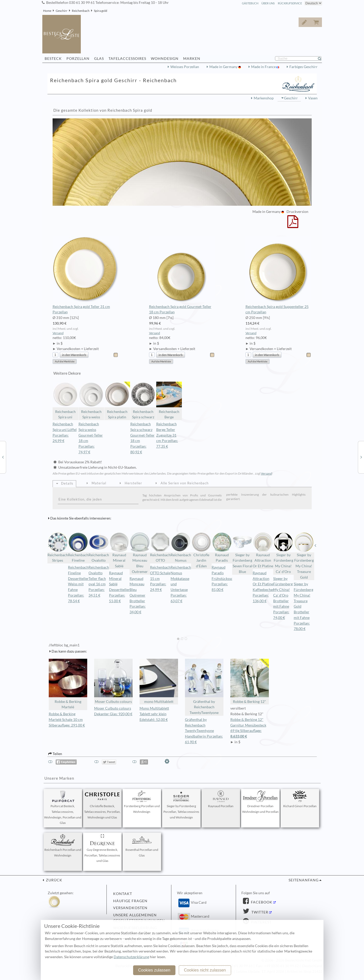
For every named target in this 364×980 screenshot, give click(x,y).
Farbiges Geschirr (303, 67)
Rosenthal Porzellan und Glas (142, 846)
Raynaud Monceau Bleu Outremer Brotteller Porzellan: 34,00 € (138, 595)
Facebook (261, 902)
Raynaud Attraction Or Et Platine (263, 550)
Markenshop (264, 98)
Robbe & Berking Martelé (68, 684)
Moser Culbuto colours (113, 681)
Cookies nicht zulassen (205, 970)
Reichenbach (81, 11)
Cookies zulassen (154, 970)
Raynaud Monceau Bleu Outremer (140, 553)
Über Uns (268, 3)
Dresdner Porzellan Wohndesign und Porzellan (260, 802)
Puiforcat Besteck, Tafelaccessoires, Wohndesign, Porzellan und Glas (63, 808)
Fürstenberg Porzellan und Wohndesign (142, 802)
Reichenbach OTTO (160, 547)
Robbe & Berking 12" (250, 681)
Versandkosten (130, 908)
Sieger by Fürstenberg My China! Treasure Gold (304, 556)
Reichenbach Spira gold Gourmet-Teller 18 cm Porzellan (182, 275)
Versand (58, 333)
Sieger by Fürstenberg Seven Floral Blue (242, 553)
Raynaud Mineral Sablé (119, 550)
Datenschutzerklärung (131, 957)
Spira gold (101, 11)
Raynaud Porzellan (221, 799)
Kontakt (123, 894)
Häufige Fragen (130, 901)
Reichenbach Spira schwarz (143, 401)
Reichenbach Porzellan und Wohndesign (63, 846)
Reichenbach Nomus (181, 547)
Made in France (264, 67)
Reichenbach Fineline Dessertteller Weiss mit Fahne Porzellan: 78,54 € (78, 584)
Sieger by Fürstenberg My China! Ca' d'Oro (283, 553)
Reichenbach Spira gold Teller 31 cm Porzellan (86, 275)
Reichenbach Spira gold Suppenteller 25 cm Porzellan (278, 275)
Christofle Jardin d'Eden (201, 550)
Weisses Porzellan (185, 67)
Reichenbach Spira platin (117, 401)
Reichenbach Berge (169, 401)
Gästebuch (250, 3)
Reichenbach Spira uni (65, 401)
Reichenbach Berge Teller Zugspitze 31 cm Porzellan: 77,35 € (167, 435)
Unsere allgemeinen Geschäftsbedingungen (139, 918)
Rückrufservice (290, 3)
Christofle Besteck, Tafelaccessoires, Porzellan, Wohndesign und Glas (102, 805)
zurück (54, 880)
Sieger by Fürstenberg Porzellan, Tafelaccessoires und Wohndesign (181, 805)
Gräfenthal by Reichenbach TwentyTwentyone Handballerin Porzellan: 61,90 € (204, 731)
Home (47, 11)
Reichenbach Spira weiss (91, 401)
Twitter (259, 912)
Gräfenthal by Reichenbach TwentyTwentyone (204, 687)
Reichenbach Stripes (58, 547)
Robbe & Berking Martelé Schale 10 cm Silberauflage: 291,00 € (67, 720)
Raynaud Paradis (222, 547)
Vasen (313, 98)
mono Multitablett (159, 681)
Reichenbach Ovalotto (99, 547)
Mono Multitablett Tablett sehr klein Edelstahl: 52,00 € (154, 714)
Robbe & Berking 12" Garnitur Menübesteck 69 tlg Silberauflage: (250, 728)
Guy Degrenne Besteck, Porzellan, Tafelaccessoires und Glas (102, 849)
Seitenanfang (304, 880)
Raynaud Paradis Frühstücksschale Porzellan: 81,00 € (225, 578)
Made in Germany (224, 67)
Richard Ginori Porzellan (300, 799)
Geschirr (62, 11)
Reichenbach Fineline (78, 547)
